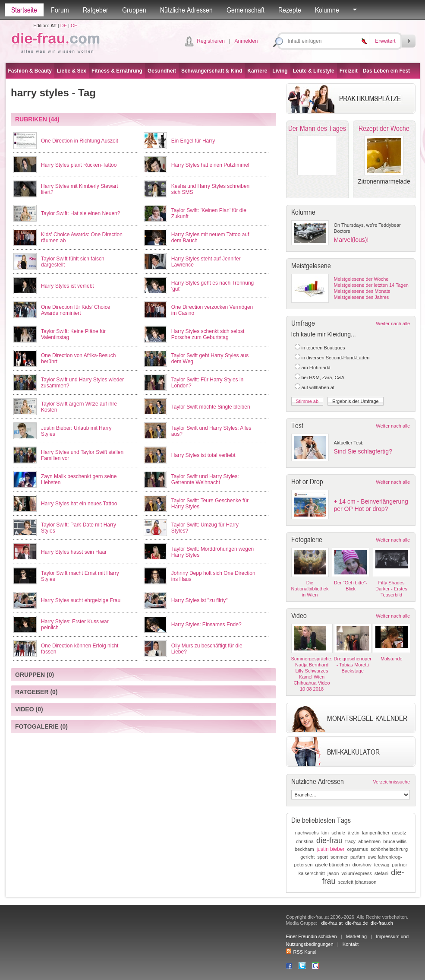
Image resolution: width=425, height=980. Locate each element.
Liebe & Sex (72, 71)
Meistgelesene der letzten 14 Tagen (371, 285)
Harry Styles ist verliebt (68, 286)
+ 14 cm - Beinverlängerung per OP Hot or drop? (371, 505)
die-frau (329, 840)
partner (400, 865)
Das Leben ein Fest (386, 71)
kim (325, 833)
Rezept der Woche (384, 128)
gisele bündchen (333, 865)
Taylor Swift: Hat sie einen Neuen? (80, 213)
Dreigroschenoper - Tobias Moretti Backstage (353, 665)
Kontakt (351, 944)
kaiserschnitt (312, 873)
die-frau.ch (382, 923)
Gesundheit (162, 71)
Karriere (257, 71)
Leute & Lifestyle (314, 71)
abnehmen (369, 841)
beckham (304, 849)
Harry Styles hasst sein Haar (74, 552)
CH (74, 25)
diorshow (362, 865)
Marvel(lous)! (351, 240)
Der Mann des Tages (317, 128)
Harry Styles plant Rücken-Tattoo (79, 165)
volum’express (356, 873)
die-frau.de (357, 923)
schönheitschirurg (389, 849)
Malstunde (392, 659)
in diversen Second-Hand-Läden (336, 358)
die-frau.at (332, 923)
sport (322, 857)
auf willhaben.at (318, 387)
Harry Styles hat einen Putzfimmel (210, 165)
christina (305, 841)
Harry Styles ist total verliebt (203, 455)
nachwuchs (307, 833)
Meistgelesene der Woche (361, 279)
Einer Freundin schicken (312, 936)
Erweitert (385, 41)
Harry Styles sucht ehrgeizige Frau (81, 600)
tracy (350, 841)
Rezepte (290, 10)
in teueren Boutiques (323, 348)
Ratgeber (96, 10)
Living (280, 71)
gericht (307, 857)
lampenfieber (376, 833)
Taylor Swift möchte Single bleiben (211, 407)
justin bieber (331, 849)
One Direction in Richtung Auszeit (80, 141)
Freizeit (349, 71)
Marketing (356, 936)
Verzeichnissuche (391, 782)
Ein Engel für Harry (193, 141)
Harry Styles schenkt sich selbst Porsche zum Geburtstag (208, 334)
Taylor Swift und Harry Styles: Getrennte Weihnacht (205, 479)
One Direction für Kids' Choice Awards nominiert (76, 310)
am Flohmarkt (316, 368)
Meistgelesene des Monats (362, 291)
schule (338, 833)
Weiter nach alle (393, 323)
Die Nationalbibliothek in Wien (310, 589)
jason (333, 873)
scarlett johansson (357, 882)
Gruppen (134, 10)
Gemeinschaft (246, 10)
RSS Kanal (301, 952)
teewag (382, 865)
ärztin (354, 833)
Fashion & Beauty (30, 71)
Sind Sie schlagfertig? (363, 451)
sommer (339, 857)
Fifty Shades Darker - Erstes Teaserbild (391, 589)
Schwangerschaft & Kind (212, 71)
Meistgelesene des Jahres (362, 297)
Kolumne (327, 10)
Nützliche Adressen (186, 10)
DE (64, 25)
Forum (60, 10)
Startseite (24, 10)
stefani (381, 873)
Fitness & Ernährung (117, 71)
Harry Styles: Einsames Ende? (206, 625)
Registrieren (211, 41)
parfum (358, 857)
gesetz (399, 833)
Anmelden (246, 41)
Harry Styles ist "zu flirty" (200, 600)
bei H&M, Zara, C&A (323, 377)
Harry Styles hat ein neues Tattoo (79, 504)
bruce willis (395, 841)
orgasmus (358, 849)
